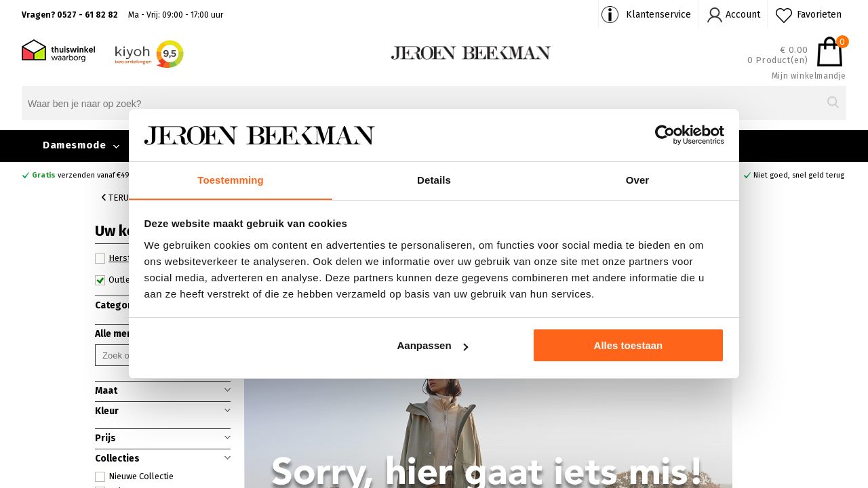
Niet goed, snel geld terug (799, 175)
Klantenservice (658, 15)
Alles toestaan (629, 346)
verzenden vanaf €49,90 (86, 175)
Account (743, 15)
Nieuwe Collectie (134, 476)
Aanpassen (433, 346)
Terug (118, 198)
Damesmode (74, 145)
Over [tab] (638, 179)
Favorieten (819, 15)
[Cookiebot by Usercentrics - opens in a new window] (665, 135)
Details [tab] (434, 179)
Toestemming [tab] (231, 179)
